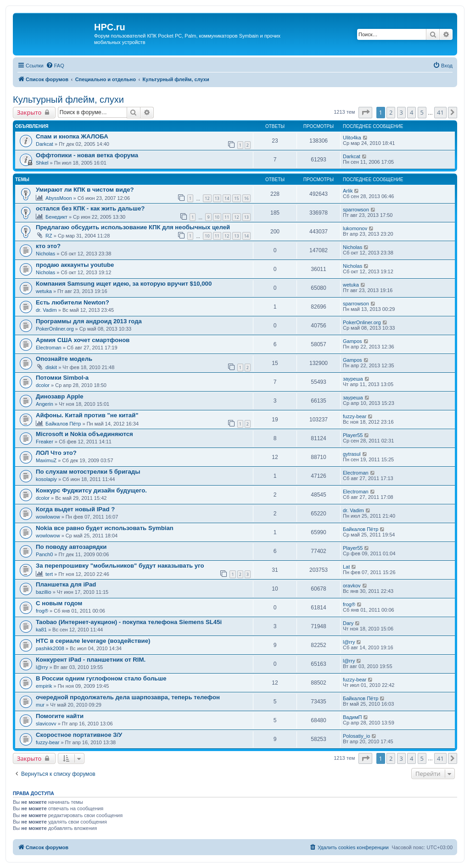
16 (246, 198)
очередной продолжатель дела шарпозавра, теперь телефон (128, 697)
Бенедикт (56, 217)
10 (217, 217)
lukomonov (355, 228)
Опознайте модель (64, 359)
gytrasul (352, 454)
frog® (42, 611)
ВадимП (352, 717)
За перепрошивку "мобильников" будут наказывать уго (120, 566)
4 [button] (411, 112)
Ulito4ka (352, 138)
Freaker (45, 442)
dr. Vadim (46, 310)
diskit (51, 367)
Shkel (42, 163)
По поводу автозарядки (71, 547)
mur (40, 705)
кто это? (48, 246)
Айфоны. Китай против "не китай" (87, 415)
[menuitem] (55, 66)
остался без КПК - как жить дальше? (90, 208)
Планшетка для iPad (66, 584)
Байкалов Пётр (63, 424)
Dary (348, 623)
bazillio (44, 592)
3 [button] (401, 112)
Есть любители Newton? (73, 302)
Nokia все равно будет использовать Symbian (105, 528)
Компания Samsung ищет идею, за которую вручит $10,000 (124, 284)
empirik (44, 686)
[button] (365, 112)
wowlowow (48, 517)
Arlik (348, 191)
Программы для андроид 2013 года (89, 321)
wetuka (44, 291)
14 (227, 198)
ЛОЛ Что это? (56, 453)
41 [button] (440, 112)
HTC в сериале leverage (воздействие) (93, 641)
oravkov (352, 586)
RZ (49, 236)
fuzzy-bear (355, 416)
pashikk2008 (50, 648)
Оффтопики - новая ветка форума (87, 155)
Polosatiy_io (356, 736)
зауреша (353, 379)
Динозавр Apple (60, 396)
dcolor (43, 385)
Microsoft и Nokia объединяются (84, 434)
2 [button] (391, 112)
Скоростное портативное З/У (79, 735)
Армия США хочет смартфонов (83, 340)
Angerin (45, 404)
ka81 (41, 630)
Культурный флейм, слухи (68, 100)
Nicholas (45, 254)
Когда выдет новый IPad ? (75, 509)
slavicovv (46, 724)
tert (49, 574)
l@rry (349, 642)
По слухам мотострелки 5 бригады (88, 472)
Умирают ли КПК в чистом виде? (85, 190)
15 (236, 198)
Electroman (49, 348)
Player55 (353, 435)
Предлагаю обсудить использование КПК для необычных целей (133, 227)
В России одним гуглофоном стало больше (101, 678)
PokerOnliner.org (55, 329)
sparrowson (356, 210)
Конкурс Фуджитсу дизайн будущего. (91, 490)
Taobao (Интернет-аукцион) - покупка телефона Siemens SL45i (129, 622)
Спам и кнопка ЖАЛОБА (72, 136)
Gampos (352, 341)
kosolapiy (46, 479)
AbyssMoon (59, 198)
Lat (346, 567)
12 (207, 198)
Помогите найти (60, 716)
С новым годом (59, 603)
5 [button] (422, 112)
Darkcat (45, 144)
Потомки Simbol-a (62, 378)
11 (227, 217)
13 (217, 198)
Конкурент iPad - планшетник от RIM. (91, 660)
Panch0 (44, 554)
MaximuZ (46, 460)
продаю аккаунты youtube (75, 265)
